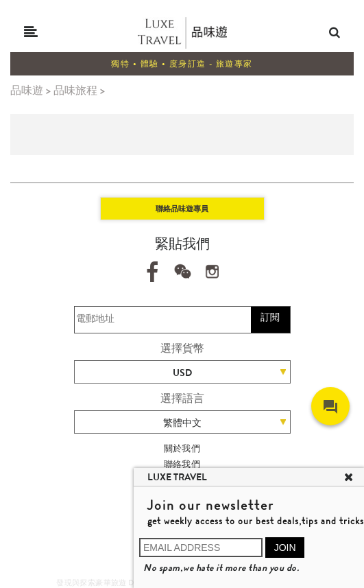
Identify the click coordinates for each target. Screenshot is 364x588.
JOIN (285, 548)
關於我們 (182, 448)
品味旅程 (75, 90)
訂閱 (270, 317)
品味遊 (27, 90)
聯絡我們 (182, 464)
